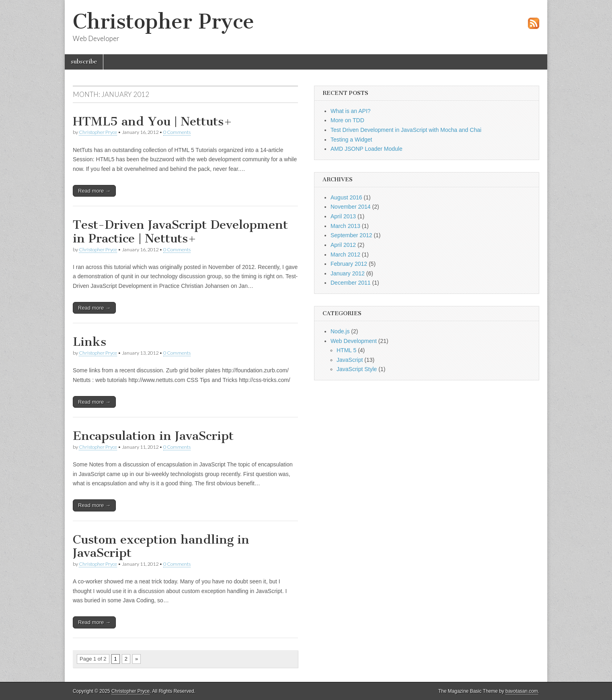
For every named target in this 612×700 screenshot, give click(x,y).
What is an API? (351, 111)
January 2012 (348, 273)
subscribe (84, 62)
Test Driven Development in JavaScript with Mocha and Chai (406, 130)
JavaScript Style (357, 369)
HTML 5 (346, 350)
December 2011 (351, 283)
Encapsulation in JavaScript (153, 436)
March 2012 (345, 255)
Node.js (340, 331)
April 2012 (343, 245)
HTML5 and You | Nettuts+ (153, 121)
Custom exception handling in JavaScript (161, 546)
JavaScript (350, 360)
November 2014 (351, 207)
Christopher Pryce (163, 22)
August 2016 (346, 197)
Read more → (94, 191)
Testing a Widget (351, 140)
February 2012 (349, 264)
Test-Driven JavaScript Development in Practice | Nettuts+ (180, 232)
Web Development (354, 341)
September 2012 (351, 235)
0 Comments (177, 132)
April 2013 (343, 216)
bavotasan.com (522, 691)
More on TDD (347, 120)
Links (89, 342)
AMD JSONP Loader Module (367, 149)
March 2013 (345, 226)
